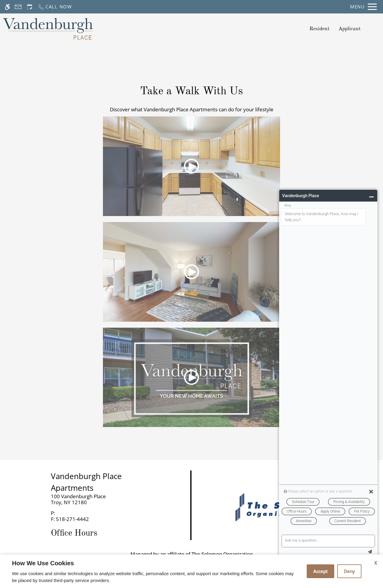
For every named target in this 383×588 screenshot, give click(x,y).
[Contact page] (18, 7)
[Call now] (55, 7)
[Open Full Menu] (363, 7)
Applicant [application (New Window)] (349, 29)
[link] (96, 500)
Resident (319, 29)
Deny (349, 571)
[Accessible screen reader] (7, 7)
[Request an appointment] (30, 7)
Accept (320, 571)
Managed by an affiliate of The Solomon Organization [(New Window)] (192, 554)
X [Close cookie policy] (376, 563)
